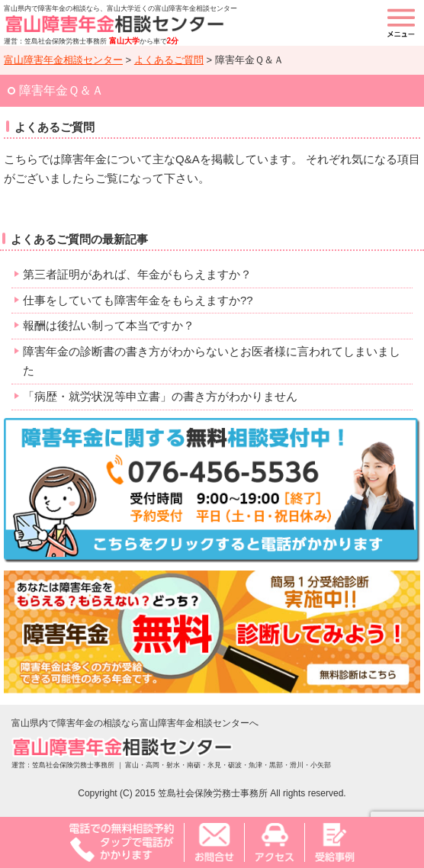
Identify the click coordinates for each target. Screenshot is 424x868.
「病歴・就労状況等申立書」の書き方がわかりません (160, 396)
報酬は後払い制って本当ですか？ (109, 325)
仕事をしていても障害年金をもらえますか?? (138, 300)
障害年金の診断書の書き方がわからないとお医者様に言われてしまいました (212, 361)
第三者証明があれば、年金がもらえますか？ (137, 274)
